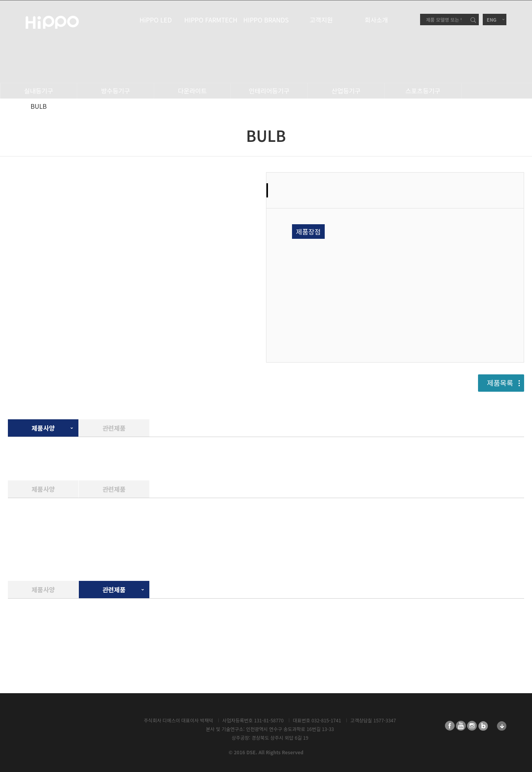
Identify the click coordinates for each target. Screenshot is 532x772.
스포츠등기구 (423, 91)
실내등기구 (39, 91)
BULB (38, 106)
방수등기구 (115, 91)
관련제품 (114, 428)
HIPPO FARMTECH (211, 20)
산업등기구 (346, 91)
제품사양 (43, 428)
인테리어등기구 (269, 91)
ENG (492, 20)
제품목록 (500, 383)
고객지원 (321, 20)
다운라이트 (192, 91)
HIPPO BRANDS (266, 20)
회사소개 (377, 20)
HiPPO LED (156, 20)
